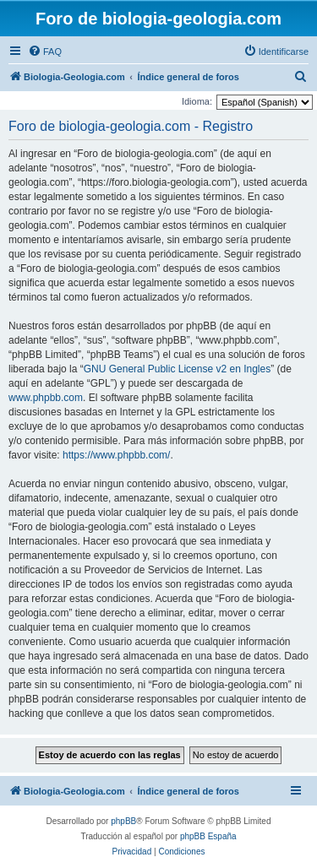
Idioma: (197, 101)
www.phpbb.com (46, 398)
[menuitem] (45, 52)
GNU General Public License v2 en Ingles (177, 369)
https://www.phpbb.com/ (116, 455)
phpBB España (208, 836)
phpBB (123, 821)
